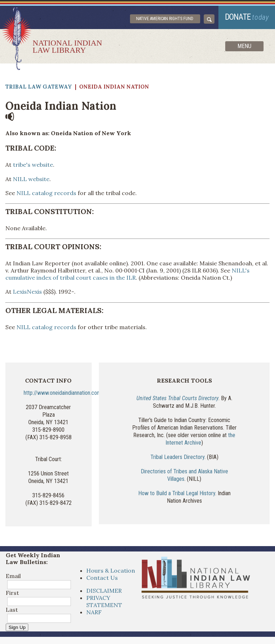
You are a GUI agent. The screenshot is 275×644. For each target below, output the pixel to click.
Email (13, 576)
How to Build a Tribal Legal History (177, 493)
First (12, 593)
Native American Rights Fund (165, 19)
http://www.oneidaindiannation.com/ (64, 393)
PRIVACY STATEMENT (104, 601)
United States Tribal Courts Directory (177, 398)
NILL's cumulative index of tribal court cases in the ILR (127, 274)
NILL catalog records (46, 193)
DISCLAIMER (104, 591)
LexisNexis (27, 292)
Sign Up (17, 627)
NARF (94, 612)
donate (247, 17)
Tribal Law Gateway (39, 87)
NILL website (31, 179)
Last (12, 610)
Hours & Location (111, 570)
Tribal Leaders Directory (177, 457)
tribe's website (32, 165)
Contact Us (102, 578)
